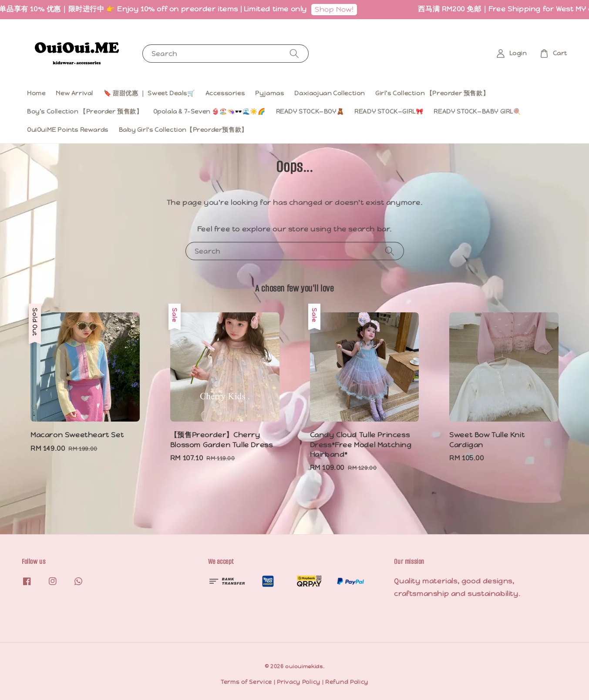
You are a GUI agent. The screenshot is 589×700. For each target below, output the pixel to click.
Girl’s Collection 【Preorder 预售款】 (432, 93)
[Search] (294, 53)
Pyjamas (269, 93)
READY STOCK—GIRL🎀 (389, 111)
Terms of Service (246, 682)
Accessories (225, 93)
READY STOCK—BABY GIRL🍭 (477, 111)
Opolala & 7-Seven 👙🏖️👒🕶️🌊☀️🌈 (209, 111)
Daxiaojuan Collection (330, 93)
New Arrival (74, 93)
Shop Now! (342, 9)
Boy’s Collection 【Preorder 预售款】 (85, 111)
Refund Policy (347, 682)
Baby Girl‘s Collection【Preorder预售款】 (183, 130)
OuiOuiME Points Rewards (68, 130)
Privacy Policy (299, 682)
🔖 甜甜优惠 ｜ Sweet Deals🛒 (149, 93)
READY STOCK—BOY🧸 (310, 111)
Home (36, 93)
